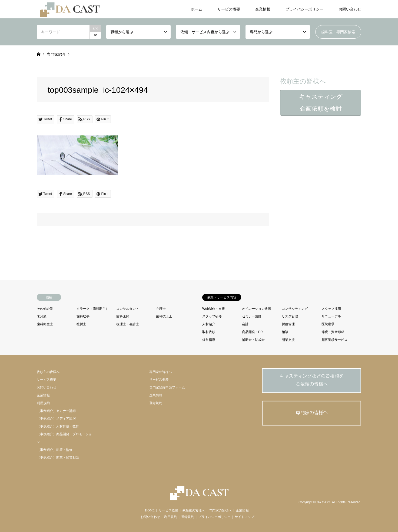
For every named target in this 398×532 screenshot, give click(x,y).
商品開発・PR (252, 332)
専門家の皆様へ (161, 372)
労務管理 (288, 324)
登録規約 (156, 403)
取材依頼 (209, 332)
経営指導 (209, 340)
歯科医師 (123, 316)
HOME (150, 510)
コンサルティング (295, 309)
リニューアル (331, 316)
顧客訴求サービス (334, 340)
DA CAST (323, 503)
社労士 (81, 324)
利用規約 (43, 403)
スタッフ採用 (331, 309)
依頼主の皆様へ (48, 372)
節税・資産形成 (333, 332)
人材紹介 (209, 324)
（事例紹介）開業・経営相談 (58, 457)
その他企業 (45, 309)
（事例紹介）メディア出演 (56, 418)
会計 (245, 324)
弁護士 (161, 309)
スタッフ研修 (212, 316)
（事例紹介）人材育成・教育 (58, 426)
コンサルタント (128, 309)
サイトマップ (244, 517)
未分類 (42, 316)
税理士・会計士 (128, 324)
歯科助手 (83, 316)
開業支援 (288, 340)
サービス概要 (229, 9)
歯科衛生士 (45, 324)
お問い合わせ (350, 9)
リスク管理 (290, 316)
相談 (285, 332)
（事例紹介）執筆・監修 (55, 450)
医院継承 (328, 324)
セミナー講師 (252, 316)
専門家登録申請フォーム (167, 387)
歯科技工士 (164, 316)
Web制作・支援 (214, 309)
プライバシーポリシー (304, 9)
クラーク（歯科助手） (93, 309)
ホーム (197, 9)
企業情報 (263, 9)
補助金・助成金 (253, 340)
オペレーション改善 (257, 309)
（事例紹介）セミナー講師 (56, 411)
